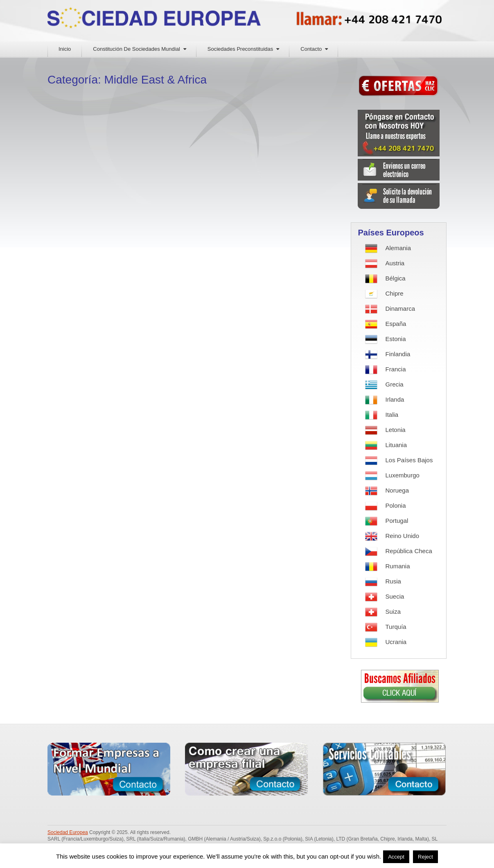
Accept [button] (396, 857)
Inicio (65, 49)
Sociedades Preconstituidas (240, 49)
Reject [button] (425, 857)
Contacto (311, 49)
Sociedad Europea (68, 832)
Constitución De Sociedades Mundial (136, 49)
